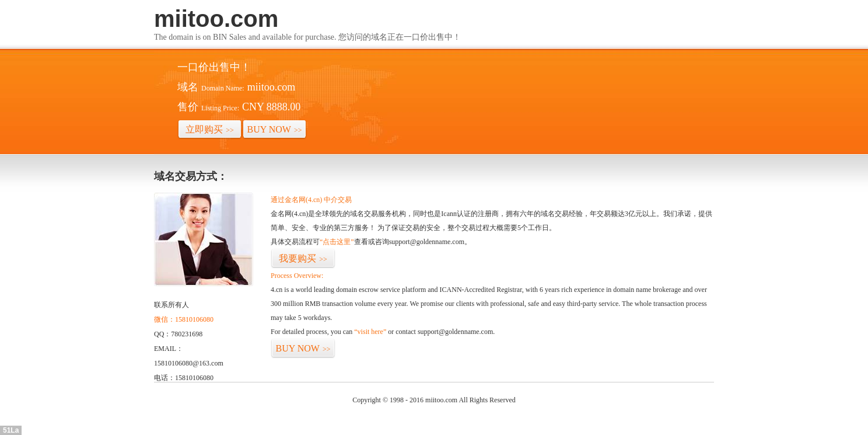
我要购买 (303, 258)
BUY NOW (275, 129)
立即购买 (210, 129)
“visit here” (370, 332)
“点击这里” (337, 242)
